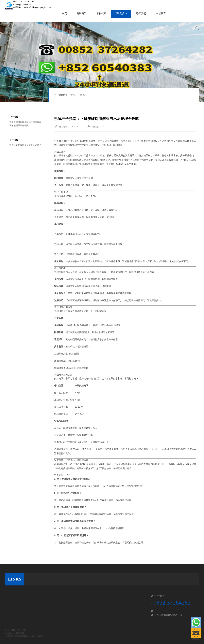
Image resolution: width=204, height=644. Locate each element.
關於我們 (81, 15)
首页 (73, 95)
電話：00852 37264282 (23, 1)
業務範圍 (100, 15)
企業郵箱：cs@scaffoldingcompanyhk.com (32, 7)
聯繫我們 (138, 15)
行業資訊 (119, 15)
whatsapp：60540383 (23, 4)
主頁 (64, 15)
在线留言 (157, 15)
